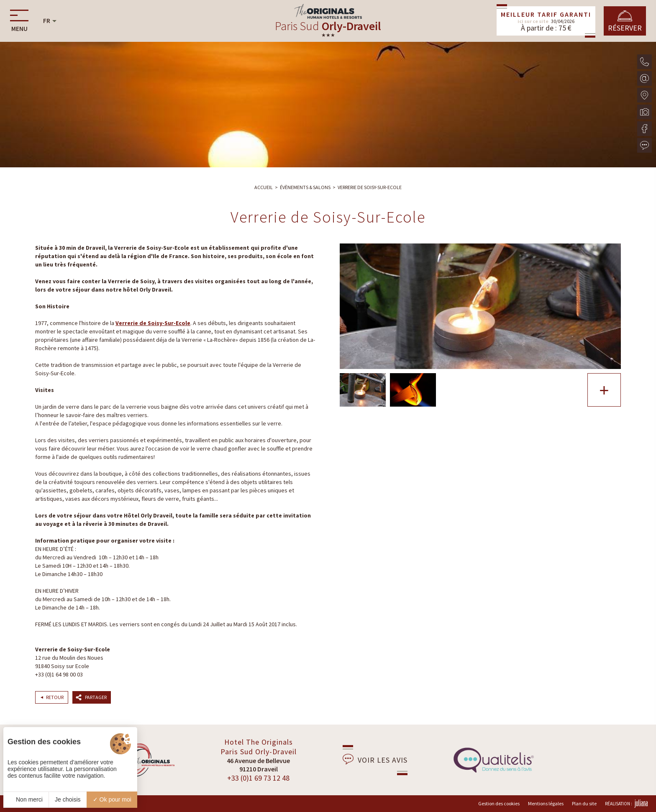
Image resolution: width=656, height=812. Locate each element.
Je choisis (68, 799)
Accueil (264, 187)
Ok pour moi (112, 799)
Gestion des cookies (499, 803)
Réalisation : (626, 804)
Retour (55, 697)
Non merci (26, 799)
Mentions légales (546, 803)
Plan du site (584, 803)
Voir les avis (375, 759)
